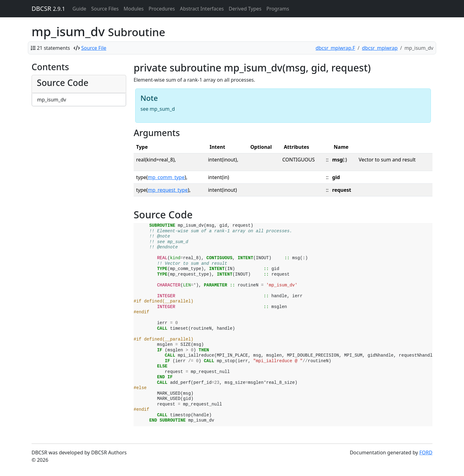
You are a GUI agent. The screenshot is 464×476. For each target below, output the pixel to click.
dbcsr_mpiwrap (380, 48)
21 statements (53, 48)
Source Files (105, 9)
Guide (79, 9)
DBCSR (48, 9)
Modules (134, 9)
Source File (94, 48)
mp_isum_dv (52, 100)
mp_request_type (168, 190)
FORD (426, 452)
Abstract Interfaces (202, 9)
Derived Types (245, 9)
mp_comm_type (166, 177)
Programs (278, 9)
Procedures (162, 9)
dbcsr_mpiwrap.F (335, 48)
